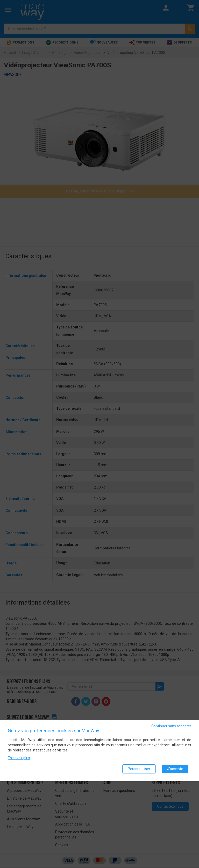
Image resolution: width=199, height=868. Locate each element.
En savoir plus (19, 758)
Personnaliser (139, 769)
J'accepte (175, 769)
